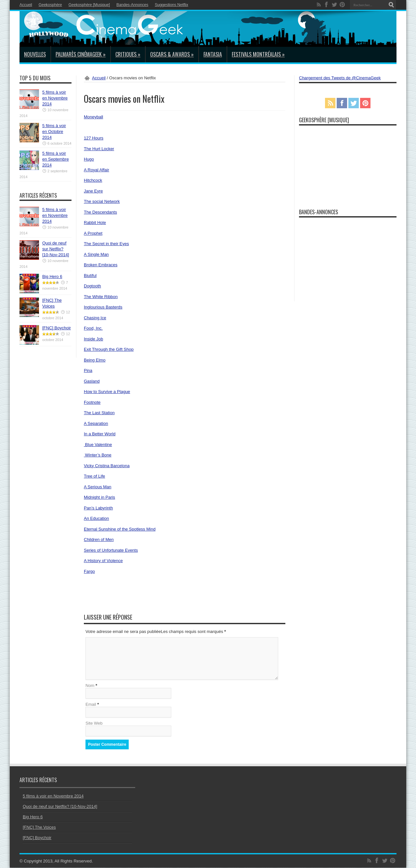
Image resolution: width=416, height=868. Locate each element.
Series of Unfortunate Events (111, 550)
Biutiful (90, 276)
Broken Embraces (101, 265)
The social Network (102, 201)
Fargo (89, 571)
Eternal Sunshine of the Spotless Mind (120, 529)
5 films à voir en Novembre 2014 (55, 98)
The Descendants (100, 212)
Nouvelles (35, 54)
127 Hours (94, 138)
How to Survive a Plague (107, 392)
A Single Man (96, 254)
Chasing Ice (95, 318)
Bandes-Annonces (132, 5)
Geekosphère (50, 5)
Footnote (92, 402)
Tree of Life (94, 476)
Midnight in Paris (99, 497)
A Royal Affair (97, 170)
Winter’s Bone (98, 455)
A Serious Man (98, 487)
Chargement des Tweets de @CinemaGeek (340, 78)
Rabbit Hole (95, 223)
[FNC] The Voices (39, 828)
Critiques (128, 54)
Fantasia (213, 54)
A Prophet (93, 233)
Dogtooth (92, 286)
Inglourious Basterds (103, 307)
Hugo (89, 159)
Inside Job (93, 339)
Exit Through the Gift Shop (109, 349)
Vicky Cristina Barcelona (107, 466)
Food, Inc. (93, 328)
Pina (88, 370)
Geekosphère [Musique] (89, 5)
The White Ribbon (101, 297)
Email (91, 705)
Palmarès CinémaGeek (81, 54)
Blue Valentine (98, 445)
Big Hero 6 (52, 276)
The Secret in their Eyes (106, 244)
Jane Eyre (93, 191)
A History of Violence (103, 561)
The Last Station (99, 413)
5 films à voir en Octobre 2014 (54, 132)
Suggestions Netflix (171, 5)
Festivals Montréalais (258, 54)
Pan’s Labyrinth (98, 508)
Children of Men (99, 539)
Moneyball (93, 117)
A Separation (96, 423)
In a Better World (100, 434)
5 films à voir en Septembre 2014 (56, 159)
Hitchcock (93, 180)
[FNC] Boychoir (57, 328)
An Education (96, 518)
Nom (90, 686)
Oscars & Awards (172, 54)
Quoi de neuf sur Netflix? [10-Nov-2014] (56, 249)
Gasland (92, 381)
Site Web (94, 723)
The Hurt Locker (99, 149)
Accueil (26, 5)
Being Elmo (95, 360)
